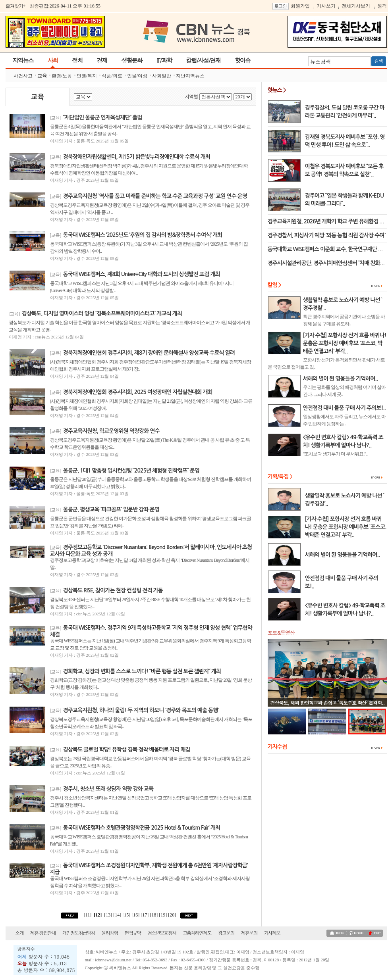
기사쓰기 (326, 6)
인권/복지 (87, 76)
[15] (127, 915)
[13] (108, 915)
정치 (77, 60)
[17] (145, 915)
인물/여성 (137, 76)
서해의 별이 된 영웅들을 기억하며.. (342, 555)
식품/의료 (112, 76)
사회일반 (162, 76)
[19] (163, 915)
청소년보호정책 (162, 933)
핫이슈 (242, 60)
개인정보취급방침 (79, 933)
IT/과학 (164, 60)
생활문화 (132, 60)
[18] (154, 915)
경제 (102, 60)
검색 (379, 61)
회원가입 (300, 6)
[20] (173, 915)
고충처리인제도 (197, 933)
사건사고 (23, 76)
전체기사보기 (356, 6)
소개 (20, 933)
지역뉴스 (23, 60)
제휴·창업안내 (43, 933)
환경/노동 (62, 76)
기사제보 (272, 933)
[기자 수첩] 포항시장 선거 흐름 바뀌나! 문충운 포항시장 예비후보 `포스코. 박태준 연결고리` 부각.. (346, 527)
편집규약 (133, 933)
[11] (88, 915)
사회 (53, 60)
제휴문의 (249, 933)
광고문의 (226, 933)
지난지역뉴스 (190, 76)
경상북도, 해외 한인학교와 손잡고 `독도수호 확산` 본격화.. (328, 702)
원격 (382, 6)
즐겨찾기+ (15, 6)
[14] (118, 915)
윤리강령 (110, 933)
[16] (136, 915)
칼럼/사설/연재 (203, 60)
